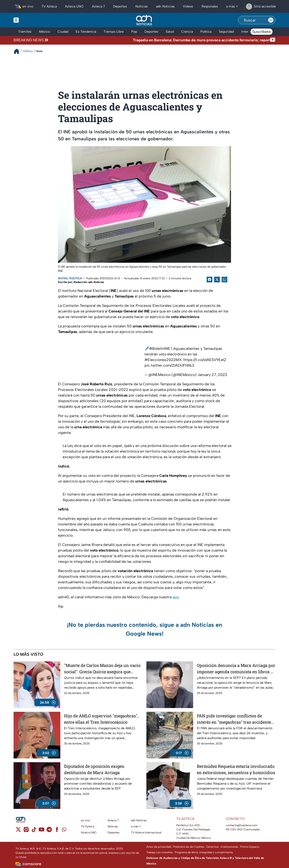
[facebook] (57, 831)
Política (76, 278)
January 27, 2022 (212, 375)
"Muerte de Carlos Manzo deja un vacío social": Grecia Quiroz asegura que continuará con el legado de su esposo (102, 668)
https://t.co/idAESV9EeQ (205, 360)
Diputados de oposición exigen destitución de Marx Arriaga (94, 769)
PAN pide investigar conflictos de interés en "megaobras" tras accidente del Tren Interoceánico (234, 719)
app (176, 597)
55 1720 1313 (234, 829)
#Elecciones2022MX (163, 360)
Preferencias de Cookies (189, 847)
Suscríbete (262, 32)
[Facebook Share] (210, 280)
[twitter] (18, 831)
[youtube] (42, 831)
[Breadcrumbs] (18, 51)
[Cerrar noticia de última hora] (273, 40)
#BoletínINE (160, 349)
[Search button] (271, 20)
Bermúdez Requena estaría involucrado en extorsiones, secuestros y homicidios (236, 769)
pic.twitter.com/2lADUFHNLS (169, 365)
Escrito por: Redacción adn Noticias (81, 282)
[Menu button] (32, 20)
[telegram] (49, 831)
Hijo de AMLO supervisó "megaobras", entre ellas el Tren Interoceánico (101, 719)
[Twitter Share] (217, 280)
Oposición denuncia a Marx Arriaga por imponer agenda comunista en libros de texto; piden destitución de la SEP (236, 668)
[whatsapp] (64, 831)
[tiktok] (34, 831)
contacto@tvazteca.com (242, 825)
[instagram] (26, 831)
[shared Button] (224, 280)
